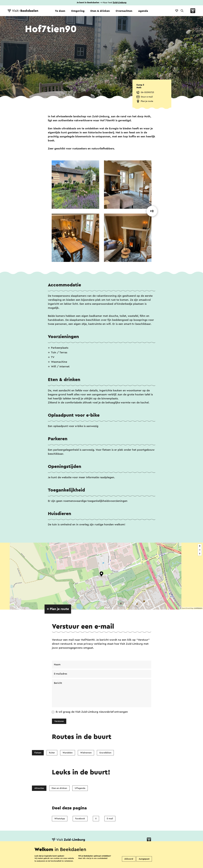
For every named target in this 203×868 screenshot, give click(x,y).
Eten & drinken (100, 11)
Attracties (39, 788)
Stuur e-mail (147, 97)
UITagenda (80, 788)
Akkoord (129, 859)
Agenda (143, 11)
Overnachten (124, 11)
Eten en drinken (59, 788)
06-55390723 (147, 92)
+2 (152, 211)
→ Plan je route (58, 609)
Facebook (80, 819)
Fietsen (38, 753)
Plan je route (147, 101)
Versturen (59, 721)
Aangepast (144, 859)
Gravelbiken (105, 753)
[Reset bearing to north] (200, 554)
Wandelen (68, 753)
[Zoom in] (200, 546)
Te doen (60, 11)
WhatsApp (60, 819)
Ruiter (52, 753)
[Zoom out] (200, 550)
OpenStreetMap (188, 608)
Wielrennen (86, 753)
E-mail (110, 819)
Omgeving (78, 11)
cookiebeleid (102, 858)
